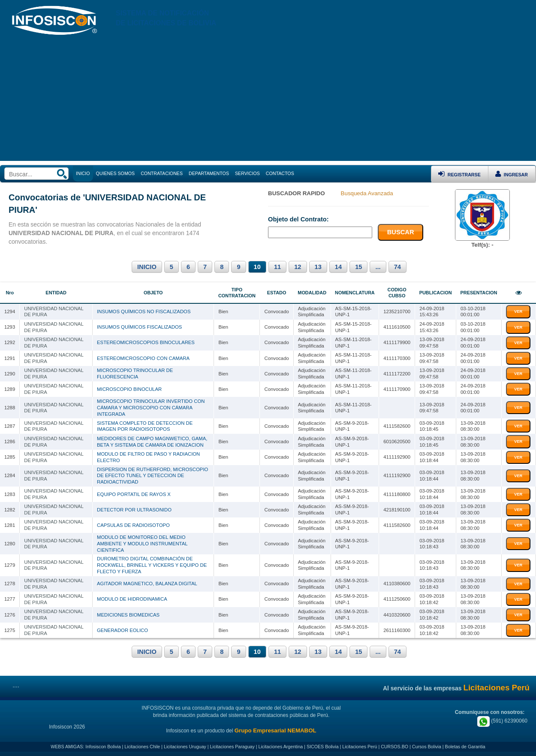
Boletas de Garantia (465, 747)
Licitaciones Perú (360, 747)
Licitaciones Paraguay (232, 747)
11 (277, 267)
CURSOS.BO (394, 747)
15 (358, 267)
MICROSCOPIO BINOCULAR (129, 389)
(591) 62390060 (502, 721)
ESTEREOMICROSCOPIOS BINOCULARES (146, 342)
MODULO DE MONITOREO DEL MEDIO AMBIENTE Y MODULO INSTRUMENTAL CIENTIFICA (142, 543)
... (378, 267)
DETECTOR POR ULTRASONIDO (134, 510)
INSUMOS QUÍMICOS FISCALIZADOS (139, 327)
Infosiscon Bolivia (103, 747)
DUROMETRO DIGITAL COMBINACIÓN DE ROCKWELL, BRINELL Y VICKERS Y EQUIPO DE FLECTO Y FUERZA (152, 565)
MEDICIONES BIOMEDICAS (128, 615)
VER (518, 311)
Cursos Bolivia (427, 747)
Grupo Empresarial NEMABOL (276, 730)
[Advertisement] (268, 101)
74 (397, 267)
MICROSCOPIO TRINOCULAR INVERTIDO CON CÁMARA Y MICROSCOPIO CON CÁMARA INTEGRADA (151, 407)
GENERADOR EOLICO (122, 630)
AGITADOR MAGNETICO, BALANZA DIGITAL (147, 584)
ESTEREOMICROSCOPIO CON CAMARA (143, 358)
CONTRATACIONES (162, 173)
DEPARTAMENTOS (209, 173)
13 (318, 267)
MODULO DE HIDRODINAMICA (132, 599)
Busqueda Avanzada (367, 193)
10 (257, 267)
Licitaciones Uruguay (185, 747)
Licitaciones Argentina (281, 747)
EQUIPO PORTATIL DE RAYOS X (134, 494)
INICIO (147, 267)
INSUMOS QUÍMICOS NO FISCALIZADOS (144, 311)
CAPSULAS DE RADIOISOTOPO (133, 525)
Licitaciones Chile (142, 747)
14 (338, 267)
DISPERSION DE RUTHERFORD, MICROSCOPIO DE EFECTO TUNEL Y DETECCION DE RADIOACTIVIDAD (152, 476)
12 (298, 267)
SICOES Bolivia (323, 747)
